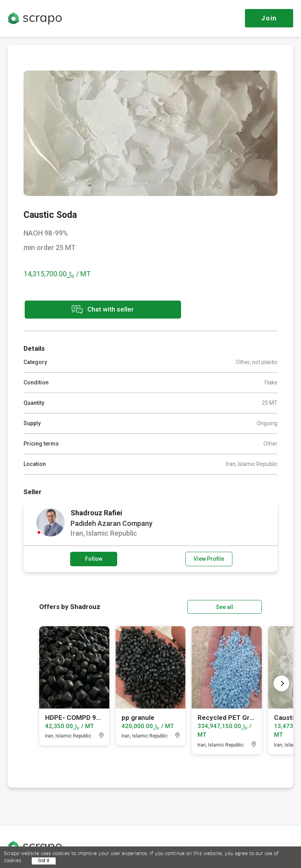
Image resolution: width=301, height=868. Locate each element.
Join (269, 18)
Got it (44, 861)
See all (239, 606)
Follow (94, 558)
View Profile (209, 558)
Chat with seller (93, 310)
